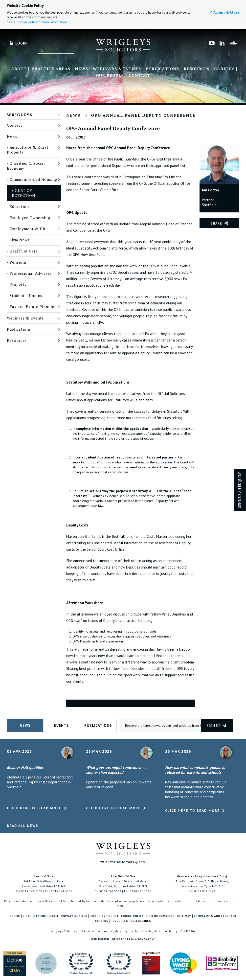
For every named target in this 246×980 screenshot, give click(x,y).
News (81, 69)
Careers (224, 69)
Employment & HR (28, 229)
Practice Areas (51, 69)
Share (216, 223)
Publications (162, 69)
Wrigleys (20, 115)
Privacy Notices (74, 916)
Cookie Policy (132, 916)
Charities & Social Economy (26, 166)
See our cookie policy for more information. (37, 22)
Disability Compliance (41, 916)
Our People (110, 76)
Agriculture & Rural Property (28, 150)
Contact (139, 76)
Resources (197, 69)
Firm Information (160, 916)
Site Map (184, 916)
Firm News (20, 240)
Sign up (216, 725)
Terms (15, 916)
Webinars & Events (117, 69)
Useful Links (141, 921)
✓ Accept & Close (224, 12)
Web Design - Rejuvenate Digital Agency (123, 939)
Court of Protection (22, 193)
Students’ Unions (26, 296)
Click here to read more (34, 808)
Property (18, 284)
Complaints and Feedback (215, 916)
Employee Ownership (30, 218)
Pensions (18, 262)
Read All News (23, 826)
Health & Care (24, 251)
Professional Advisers (31, 273)
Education (19, 206)
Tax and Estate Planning (33, 307)
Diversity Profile (104, 916)
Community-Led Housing (33, 179)
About (19, 69)
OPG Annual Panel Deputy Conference (143, 115)
